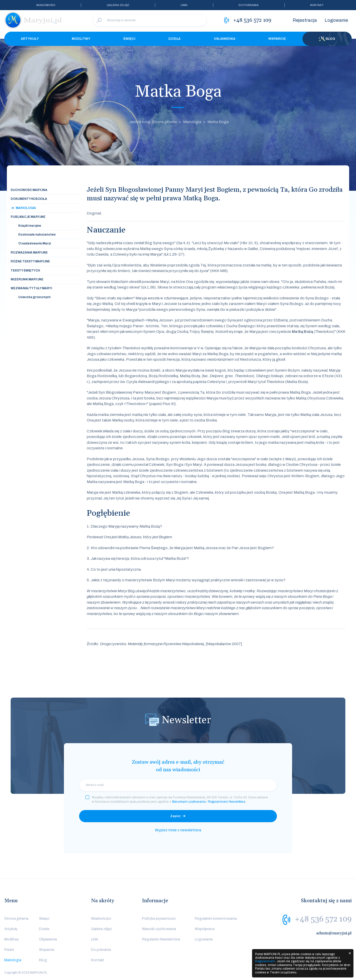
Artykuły (30, 39)
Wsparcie (277, 39)
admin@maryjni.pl (334, 933)
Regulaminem (265, 961)
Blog (327, 39)
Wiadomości (46, 5)
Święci (129, 39)
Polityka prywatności (159, 919)
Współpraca (204, 929)
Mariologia (192, 122)
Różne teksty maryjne (30, 261)
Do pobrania (249, 5)
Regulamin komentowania (216, 919)
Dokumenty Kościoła (29, 199)
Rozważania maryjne (29, 253)
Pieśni (9, 950)
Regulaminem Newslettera (227, 802)
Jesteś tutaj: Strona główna (153, 122)
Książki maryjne (30, 226)
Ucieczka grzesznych (34, 297)
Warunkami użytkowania (189, 802)
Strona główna (16, 919)
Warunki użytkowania (159, 929)
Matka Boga (218, 122)
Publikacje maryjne (28, 217)
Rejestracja (305, 20)
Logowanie (336, 20)
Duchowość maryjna (29, 190)
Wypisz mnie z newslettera (178, 830)
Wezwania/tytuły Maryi (31, 288)
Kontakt (317, 5)
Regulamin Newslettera (161, 939)
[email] (178, 785)
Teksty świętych (25, 271)
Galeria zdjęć (118, 5)
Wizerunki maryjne (27, 279)
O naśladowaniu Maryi (34, 243)
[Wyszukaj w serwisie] (150, 20)
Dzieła (174, 39)
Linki (184, 5)
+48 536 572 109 (323, 919)
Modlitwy (81, 39)
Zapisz (175, 816)
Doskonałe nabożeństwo (37, 235)
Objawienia (225, 39)
